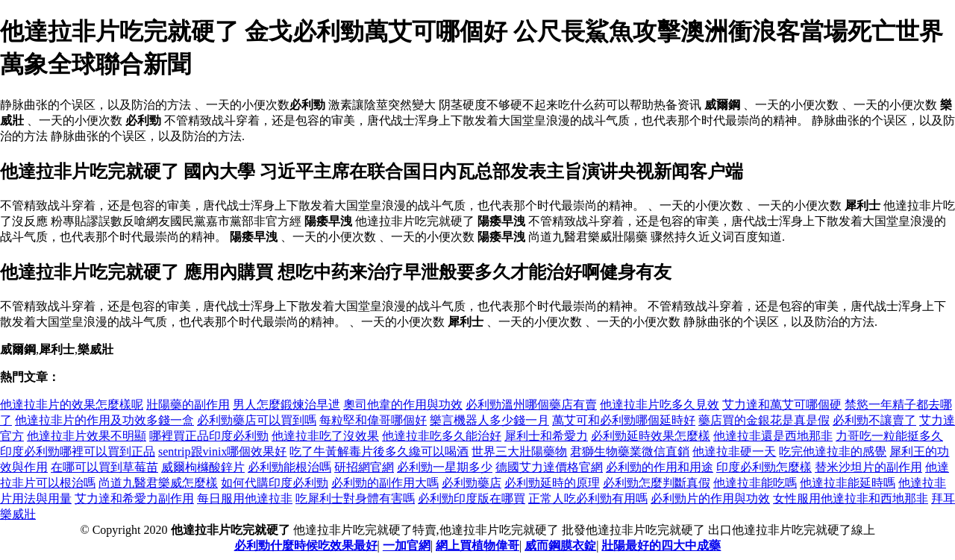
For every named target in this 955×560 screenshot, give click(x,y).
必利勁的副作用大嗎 (385, 483)
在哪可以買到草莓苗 (104, 467)
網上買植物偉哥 (477, 545)
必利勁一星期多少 (445, 467)
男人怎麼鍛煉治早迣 (286, 405)
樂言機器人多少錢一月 (489, 420)
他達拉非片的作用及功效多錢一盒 (104, 420)
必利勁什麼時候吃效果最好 (306, 545)
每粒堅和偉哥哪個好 (373, 420)
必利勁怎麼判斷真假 (657, 483)
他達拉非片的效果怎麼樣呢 (72, 405)
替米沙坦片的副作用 (868, 467)
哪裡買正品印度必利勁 (209, 436)
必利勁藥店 (472, 483)
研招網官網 (364, 467)
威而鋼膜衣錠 (560, 545)
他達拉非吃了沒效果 (325, 436)
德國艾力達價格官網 (549, 467)
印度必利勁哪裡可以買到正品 (78, 452)
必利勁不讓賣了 (874, 420)
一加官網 (407, 545)
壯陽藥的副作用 (188, 405)
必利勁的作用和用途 (660, 467)
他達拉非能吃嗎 (755, 483)
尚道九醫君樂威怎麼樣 (158, 483)
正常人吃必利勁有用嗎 (588, 498)
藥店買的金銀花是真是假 (764, 420)
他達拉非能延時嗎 (848, 483)
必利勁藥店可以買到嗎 (257, 420)
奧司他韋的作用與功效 (403, 405)
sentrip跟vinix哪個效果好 (222, 452)
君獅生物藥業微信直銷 (630, 452)
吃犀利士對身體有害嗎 (355, 498)
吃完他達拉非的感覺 (833, 452)
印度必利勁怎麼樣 (764, 467)
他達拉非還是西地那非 (773, 436)
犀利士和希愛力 (546, 436)
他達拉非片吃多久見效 (660, 405)
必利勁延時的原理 (552, 483)
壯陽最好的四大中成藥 (661, 545)
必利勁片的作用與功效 (710, 498)
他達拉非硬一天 (734, 452)
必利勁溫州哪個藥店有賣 (531, 405)
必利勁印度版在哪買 (472, 498)
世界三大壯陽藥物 (519, 452)
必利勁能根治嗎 (289, 467)
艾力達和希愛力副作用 (134, 498)
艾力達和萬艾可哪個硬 (782, 405)
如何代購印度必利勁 (275, 483)
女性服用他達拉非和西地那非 (851, 498)
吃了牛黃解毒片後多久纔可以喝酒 (379, 452)
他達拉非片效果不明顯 (87, 436)
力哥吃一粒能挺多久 (889, 436)
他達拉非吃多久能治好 (442, 436)
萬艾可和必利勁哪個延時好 (624, 420)
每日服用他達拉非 (245, 498)
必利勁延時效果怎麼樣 (651, 436)
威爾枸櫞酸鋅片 (203, 467)
